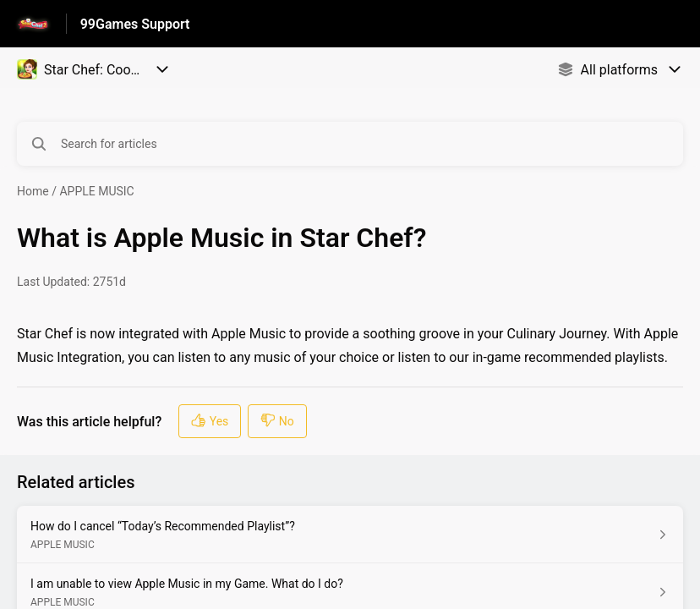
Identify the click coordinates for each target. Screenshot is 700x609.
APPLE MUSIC (96, 191)
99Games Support (135, 24)
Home (33, 191)
